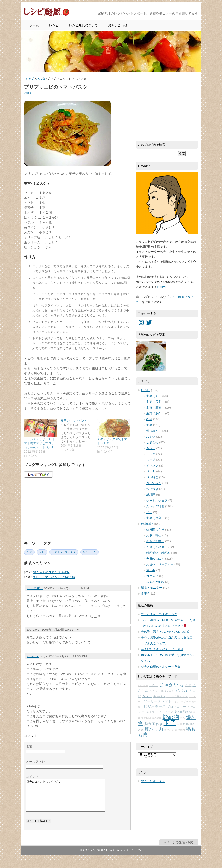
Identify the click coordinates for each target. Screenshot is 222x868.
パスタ (28, 93)
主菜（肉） (154, 396)
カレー (151, 448)
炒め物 (171, 717)
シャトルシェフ (157, 501)
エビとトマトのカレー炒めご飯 (54, 577)
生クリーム (90, 552)
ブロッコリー (177, 707)
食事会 (146, 593)
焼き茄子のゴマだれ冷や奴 (51, 572)
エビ (42, 552)
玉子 (170, 723)
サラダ (151, 454)
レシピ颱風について (83, 25)
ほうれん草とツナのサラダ (159, 614)
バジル (176, 702)
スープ (151, 460)
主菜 (149, 425)
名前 (29, 746)
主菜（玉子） (155, 402)
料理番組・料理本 (158, 553)
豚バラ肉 (154, 729)
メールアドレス (37, 761)
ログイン (136, 856)
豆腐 (186, 724)
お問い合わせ (118, 25)
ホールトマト (150, 712)
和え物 (188, 712)
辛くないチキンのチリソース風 (162, 649)
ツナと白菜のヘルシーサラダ (161, 667)
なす (29, 552)
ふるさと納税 (155, 582)
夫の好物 (146, 718)
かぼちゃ (143, 685)
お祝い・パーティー (160, 564)
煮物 (147, 724)
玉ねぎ (157, 724)
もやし (153, 691)
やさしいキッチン (153, 781)
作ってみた (154, 483)
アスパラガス (166, 691)
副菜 (149, 419)
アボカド (183, 690)
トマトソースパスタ (64, 552)
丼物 (178, 712)
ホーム (34, 25)
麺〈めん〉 (154, 431)
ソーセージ (152, 701)
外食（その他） (157, 547)
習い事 (151, 570)
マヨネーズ (166, 712)
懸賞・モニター (152, 588)
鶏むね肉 (180, 730)
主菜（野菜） (155, 408)
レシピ (54, 25)
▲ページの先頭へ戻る (179, 848)
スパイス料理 (155, 506)
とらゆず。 (35, 588)
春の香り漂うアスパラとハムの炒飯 (165, 632)
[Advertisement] (55, 509)
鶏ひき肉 (169, 730)
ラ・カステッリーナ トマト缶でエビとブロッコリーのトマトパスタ (40, 443)
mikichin (33, 656)
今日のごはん (155, 559)
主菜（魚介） (155, 413)
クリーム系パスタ (177, 696)
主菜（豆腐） (155, 518)
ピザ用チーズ (155, 706)
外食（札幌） (155, 541)
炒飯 (183, 718)
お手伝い (152, 576)
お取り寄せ (154, 535)
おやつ (151, 437)
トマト (166, 701)
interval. (163, 287)
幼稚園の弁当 (155, 530)
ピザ (149, 512)
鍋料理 (151, 495)
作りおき (152, 489)
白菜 (180, 724)
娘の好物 (157, 718)
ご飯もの (152, 442)
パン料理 (152, 477)
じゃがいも (172, 685)
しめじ (154, 685)
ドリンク (152, 466)
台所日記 (147, 524)
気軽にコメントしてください (65, 798)
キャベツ (159, 696)
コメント (32, 777)
